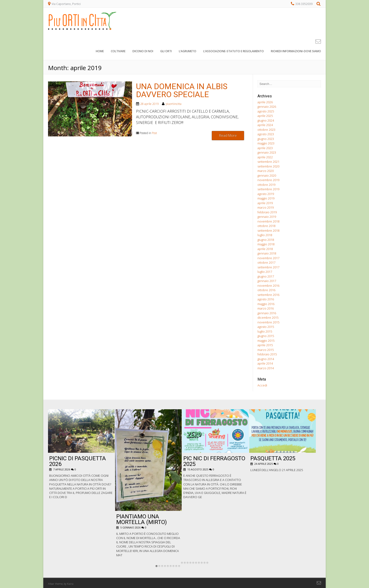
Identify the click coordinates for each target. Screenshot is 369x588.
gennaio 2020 (267, 175)
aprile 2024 (265, 125)
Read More (228, 135)
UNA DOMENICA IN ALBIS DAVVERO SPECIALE (182, 90)
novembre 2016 (268, 286)
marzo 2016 (266, 308)
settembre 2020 (268, 166)
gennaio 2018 (267, 253)
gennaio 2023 (267, 152)
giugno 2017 (266, 276)
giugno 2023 (266, 139)
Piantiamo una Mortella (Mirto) (142, 519)
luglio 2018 (265, 235)
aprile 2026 (265, 102)
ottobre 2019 (266, 185)
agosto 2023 (266, 134)
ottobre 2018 (266, 226)
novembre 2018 (268, 221)
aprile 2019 (265, 203)
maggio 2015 (266, 341)
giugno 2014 (266, 359)
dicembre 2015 (268, 318)
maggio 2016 (266, 304)
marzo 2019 (266, 207)
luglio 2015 (265, 331)
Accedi (262, 385)
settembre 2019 (268, 189)
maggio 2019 (266, 198)
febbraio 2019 (267, 212)
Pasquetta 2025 (273, 458)
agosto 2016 (266, 299)
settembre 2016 (268, 295)
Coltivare (118, 52)
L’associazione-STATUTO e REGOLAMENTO (234, 52)
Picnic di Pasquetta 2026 (78, 461)
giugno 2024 (266, 120)
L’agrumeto (188, 52)
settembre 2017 (268, 267)
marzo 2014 (266, 368)
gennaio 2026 (267, 107)
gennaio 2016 (267, 313)
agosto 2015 (266, 327)
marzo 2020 (266, 171)
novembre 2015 (268, 322)
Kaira (70, 584)
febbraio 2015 (267, 354)
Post (154, 133)
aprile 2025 (265, 116)
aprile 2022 (265, 157)
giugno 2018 (266, 240)
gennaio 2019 (267, 217)
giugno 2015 (266, 336)
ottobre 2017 (266, 262)
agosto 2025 (266, 111)
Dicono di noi (143, 52)
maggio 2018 (266, 244)
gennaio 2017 (267, 281)
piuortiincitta (174, 104)
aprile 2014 (265, 363)
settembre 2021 (268, 162)
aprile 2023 (265, 148)
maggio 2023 (266, 143)
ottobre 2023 (266, 130)
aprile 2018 (265, 249)
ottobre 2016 (266, 290)
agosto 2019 (266, 194)
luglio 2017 (265, 272)
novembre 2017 (268, 258)
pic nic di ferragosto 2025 (214, 461)
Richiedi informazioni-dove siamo (296, 52)
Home (100, 52)
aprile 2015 (265, 345)
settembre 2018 (268, 230)
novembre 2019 (268, 180)
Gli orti (166, 52)
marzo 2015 (266, 350)
